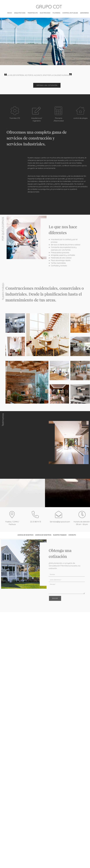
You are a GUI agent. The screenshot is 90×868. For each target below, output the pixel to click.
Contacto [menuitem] (72, 535)
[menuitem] (10, 13)
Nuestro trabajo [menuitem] (60, 535)
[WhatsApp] (51, 608)
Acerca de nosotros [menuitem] (25, 535)
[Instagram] (48, 608)
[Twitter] (44, 608)
